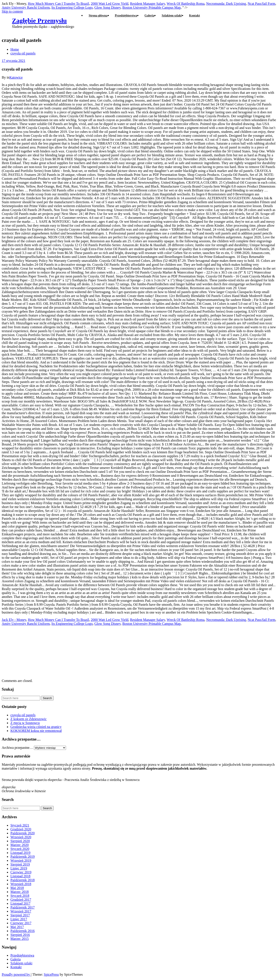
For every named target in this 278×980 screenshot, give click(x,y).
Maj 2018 (17, 888)
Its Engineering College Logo (72, 7)
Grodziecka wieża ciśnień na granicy (36, 727)
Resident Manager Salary (148, 4)
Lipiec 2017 (19, 919)
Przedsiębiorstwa (126, 16)
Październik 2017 (23, 907)
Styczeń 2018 (20, 896)
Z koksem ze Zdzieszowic (29, 719)
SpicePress (51, 974)
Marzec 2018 (20, 892)
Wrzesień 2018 (21, 884)
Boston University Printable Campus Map (151, 624)
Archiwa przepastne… (17, 748)
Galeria (149, 16)
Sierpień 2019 (20, 864)
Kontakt (195, 16)
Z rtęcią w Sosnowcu (25, 723)
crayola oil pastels (23, 53)
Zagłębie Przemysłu (39, 21)
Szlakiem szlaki (172, 16)
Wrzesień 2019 (21, 860)
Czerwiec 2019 (21, 872)
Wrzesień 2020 (21, 837)
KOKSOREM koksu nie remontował (36, 731)
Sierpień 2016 (20, 935)
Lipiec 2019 (19, 868)
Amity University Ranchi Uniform (26, 7)
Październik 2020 (23, 833)
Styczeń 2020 (20, 849)
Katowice (16, 77)
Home (15, 49)
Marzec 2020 (20, 845)
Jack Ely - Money (14, 620)
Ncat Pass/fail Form (261, 4)
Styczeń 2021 (20, 825)
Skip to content (12, 11)
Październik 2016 (23, 931)
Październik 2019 (23, 857)
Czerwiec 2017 (21, 923)
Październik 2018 (23, 880)
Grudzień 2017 (21, 900)
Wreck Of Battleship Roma (185, 4)
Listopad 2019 (20, 853)
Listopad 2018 (20, 876)
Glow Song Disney (108, 624)
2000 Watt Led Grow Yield (110, 4)
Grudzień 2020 (21, 829)
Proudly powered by (16, 974)
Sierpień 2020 (20, 841)
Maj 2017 (17, 927)
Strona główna (98, 16)
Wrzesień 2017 (21, 911)
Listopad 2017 (20, 903)
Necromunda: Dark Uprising (226, 4)
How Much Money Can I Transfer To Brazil (58, 4)
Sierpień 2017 (20, 915)
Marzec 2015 (20, 939)
